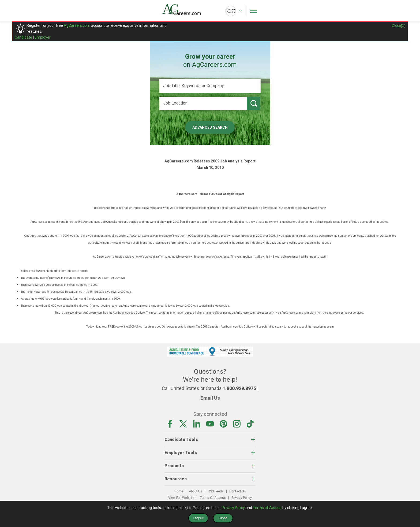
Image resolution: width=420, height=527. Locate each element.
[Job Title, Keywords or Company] (210, 86)
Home (179, 491)
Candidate (23, 37)
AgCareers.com (77, 25)
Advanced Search (210, 127)
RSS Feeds (216, 491)
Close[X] (399, 26)
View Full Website (181, 498)
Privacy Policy (242, 498)
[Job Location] (203, 103)
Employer (43, 37)
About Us (196, 491)
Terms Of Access (213, 498)
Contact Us (238, 491)
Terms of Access (267, 508)
